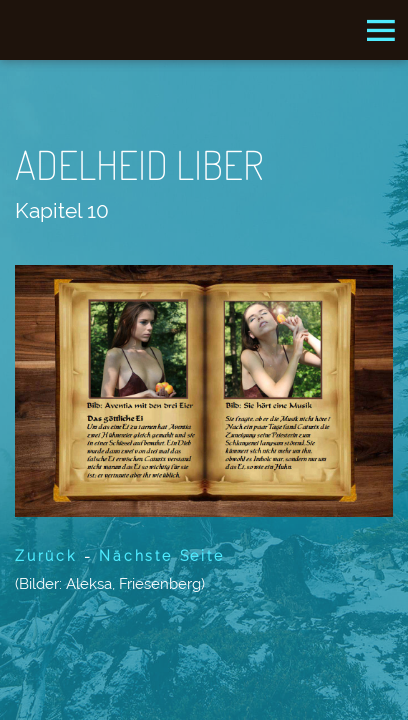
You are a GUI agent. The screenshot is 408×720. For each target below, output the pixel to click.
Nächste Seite (161, 556)
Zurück (46, 556)
